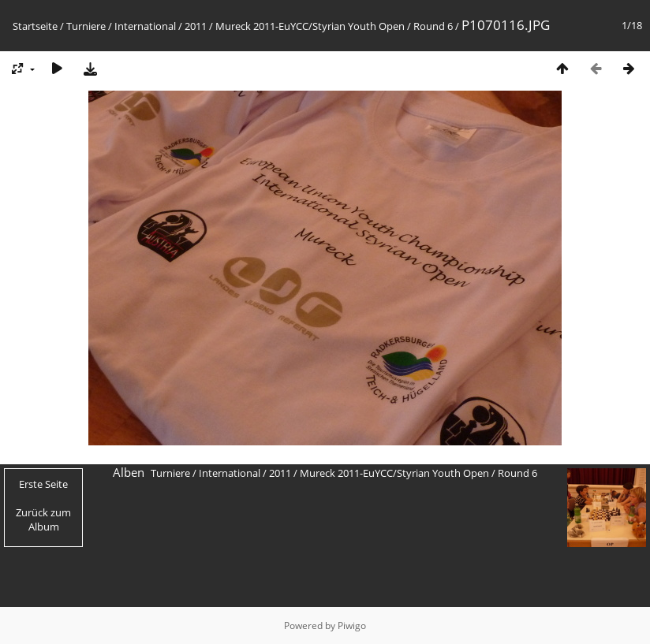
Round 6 (433, 26)
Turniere (86, 26)
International (145, 26)
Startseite (35, 26)
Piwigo (352, 625)
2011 (196, 26)
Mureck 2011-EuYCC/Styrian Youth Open (310, 26)
